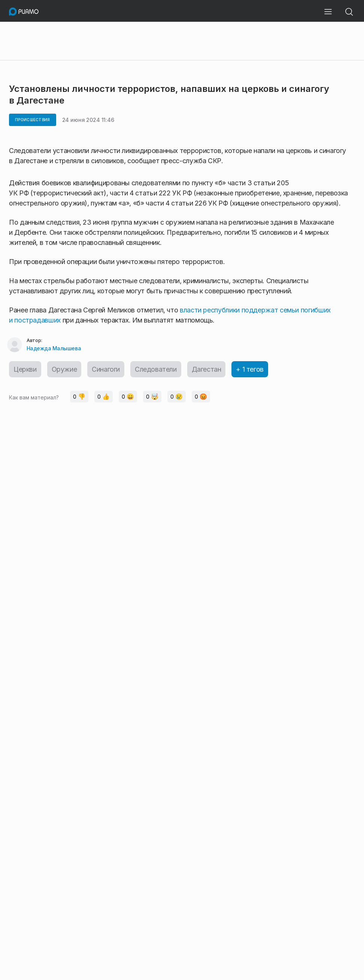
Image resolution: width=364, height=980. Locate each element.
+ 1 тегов (250, 369)
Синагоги (106, 369)
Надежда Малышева (54, 348)
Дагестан (207, 369)
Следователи (156, 369)
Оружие (64, 369)
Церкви (25, 369)
